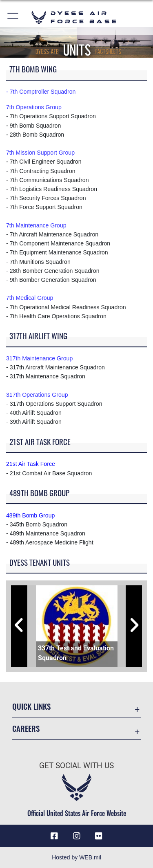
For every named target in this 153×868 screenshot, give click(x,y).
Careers (26, 728)
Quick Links (31, 706)
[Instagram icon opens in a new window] (77, 836)
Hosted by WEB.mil (76, 857)
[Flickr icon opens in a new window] (99, 836)
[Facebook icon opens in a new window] (54, 836)
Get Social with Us (76, 766)
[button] (13, 17)
